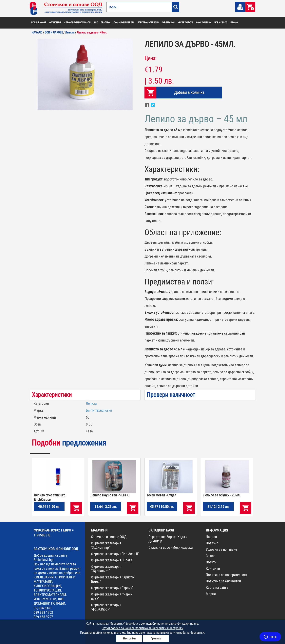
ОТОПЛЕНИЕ (55, 23)
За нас (211, 556)
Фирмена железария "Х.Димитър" (106, 545)
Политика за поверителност (227, 575)
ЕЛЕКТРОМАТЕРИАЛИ (148, 23)
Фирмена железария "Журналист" (106, 569)
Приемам (156, 638)
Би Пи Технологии (99, 410)
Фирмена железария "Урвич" (112, 588)
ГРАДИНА (106, 23)
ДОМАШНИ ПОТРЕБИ (124, 23)
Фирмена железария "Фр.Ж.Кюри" (106, 607)
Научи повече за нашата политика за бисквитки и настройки (142, 628)
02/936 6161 (43, 608)
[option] (85, 74)
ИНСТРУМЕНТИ (185, 23)
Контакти (213, 568)
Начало (211, 537)
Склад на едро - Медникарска (171, 547)
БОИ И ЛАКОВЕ (39, 23)
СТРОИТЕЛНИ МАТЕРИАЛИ (77, 23)
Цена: (150, 58)
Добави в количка (189, 93)
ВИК (96, 23)
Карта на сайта (217, 587)
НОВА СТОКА (221, 23)
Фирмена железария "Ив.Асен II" (115, 554)
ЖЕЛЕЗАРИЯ (168, 23)
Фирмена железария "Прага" (112, 560)
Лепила (91, 403)
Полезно (212, 543)
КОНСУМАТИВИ (204, 23)
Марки (211, 594)
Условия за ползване (221, 549)
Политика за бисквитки (223, 581)
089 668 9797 (43, 617)
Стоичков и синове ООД (109, 537)
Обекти (211, 562)
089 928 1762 (43, 612)
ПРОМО (234, 23)
